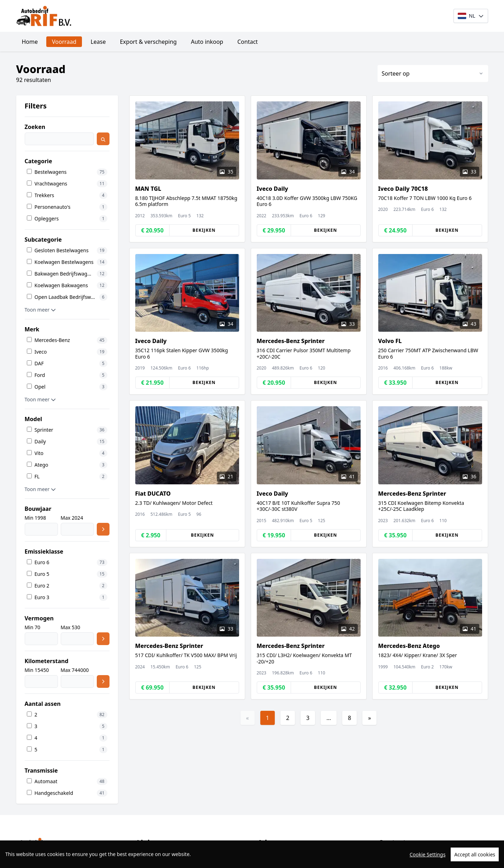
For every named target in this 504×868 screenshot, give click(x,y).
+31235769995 (407, 855)
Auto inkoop (207, 42)
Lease (98, 42)
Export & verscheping (148, 42)
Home (30, 42)
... (329, 718)
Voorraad (64, 42)
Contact (248, 42)
